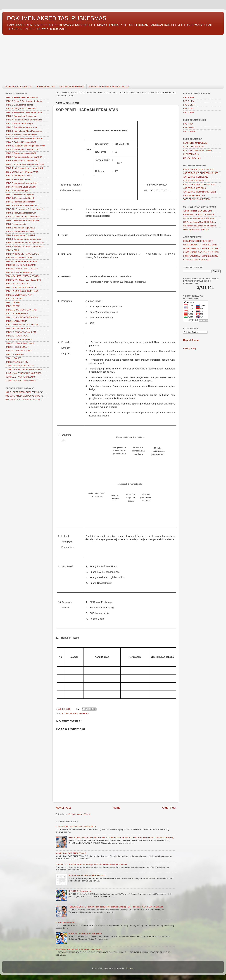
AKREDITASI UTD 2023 (194, 188)
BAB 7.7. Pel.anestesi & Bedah (20, 198)
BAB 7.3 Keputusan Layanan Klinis (22, 183)
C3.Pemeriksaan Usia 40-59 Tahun (199, 226)
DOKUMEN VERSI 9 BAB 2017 (198, 241)
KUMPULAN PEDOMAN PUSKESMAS (24, 369)
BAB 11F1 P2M (13, 302)
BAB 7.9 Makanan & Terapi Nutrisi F (22, 205)
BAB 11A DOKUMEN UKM (18, 284)
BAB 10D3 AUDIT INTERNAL (19, 272)
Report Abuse (191, 340)
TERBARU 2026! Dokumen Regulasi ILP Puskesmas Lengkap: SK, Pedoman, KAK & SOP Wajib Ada (116, 907)
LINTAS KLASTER (192, 158)
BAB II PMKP (189, 131)
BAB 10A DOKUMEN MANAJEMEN (22, 254)
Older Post (169, 808)
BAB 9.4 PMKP (13, 250)
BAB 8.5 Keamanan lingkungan (20, 228)
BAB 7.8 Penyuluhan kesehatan (20, 202)
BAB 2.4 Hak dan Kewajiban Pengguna (24, 120)
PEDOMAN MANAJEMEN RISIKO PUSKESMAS (79, 949)
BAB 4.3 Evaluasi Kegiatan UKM (21, 142)
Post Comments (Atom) (79, 814)
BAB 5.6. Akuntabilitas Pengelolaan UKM (25, 164)
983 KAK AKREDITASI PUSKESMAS (23, 400)
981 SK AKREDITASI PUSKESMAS (22, 392)
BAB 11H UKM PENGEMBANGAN (22, 317)
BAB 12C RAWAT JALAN (17, 336)
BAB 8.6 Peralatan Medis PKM (20, 231)
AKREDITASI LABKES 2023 (196, 181)
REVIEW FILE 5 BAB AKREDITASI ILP (109, 86)
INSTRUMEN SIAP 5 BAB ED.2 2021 (201, 248)
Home (117, 808)
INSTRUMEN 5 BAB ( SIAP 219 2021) (201, 252)
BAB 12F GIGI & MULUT (17, 347)
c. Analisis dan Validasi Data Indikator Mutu (76, 826)
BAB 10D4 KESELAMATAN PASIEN (22, 276)
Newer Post (63, 808)
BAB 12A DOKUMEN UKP (18, 328)
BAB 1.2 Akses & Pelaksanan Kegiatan (24, 101)
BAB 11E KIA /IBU (14, 299)
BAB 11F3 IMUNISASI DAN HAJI (21, 310)
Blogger (130, 968)
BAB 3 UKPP (189, 105)
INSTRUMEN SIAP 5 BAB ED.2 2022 (201, 256)
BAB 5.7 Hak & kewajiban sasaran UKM (24, 168)
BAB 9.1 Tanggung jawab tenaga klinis (23, 239)
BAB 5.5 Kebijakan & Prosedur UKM (22, 161)
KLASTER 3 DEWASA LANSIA (198, 150)
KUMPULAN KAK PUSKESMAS (21, 377)
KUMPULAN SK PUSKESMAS (20, 366)
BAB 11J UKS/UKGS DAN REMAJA (22, 325)
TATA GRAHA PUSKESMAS (196, 199)
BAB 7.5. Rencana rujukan (18, 191)
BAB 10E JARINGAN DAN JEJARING (23, 280)
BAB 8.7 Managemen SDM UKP (21, 235)
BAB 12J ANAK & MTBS (17, 362)
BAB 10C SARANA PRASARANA (21, 261)
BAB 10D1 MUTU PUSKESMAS (21, 265)
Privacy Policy (190, 348)
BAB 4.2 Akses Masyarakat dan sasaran (24, 138)
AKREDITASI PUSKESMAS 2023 (199, 169)
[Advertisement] (96, 58)
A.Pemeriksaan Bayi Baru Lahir (198, 211)
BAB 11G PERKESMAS (17, 314)
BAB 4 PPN (189, 109)
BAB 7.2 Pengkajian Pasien (18, 179)
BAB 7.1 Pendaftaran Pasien (19, 176)
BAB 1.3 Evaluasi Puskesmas (19, 105)
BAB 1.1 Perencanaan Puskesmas (22, 97)
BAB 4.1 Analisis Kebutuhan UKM (21, 135)
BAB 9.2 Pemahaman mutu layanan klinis (25, 243)
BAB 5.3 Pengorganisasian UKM (21, 153)
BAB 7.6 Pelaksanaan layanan (20, 194)
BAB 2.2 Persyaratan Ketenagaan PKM (24, 112)
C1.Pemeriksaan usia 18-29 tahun (199, 218)
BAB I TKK (188, 124)
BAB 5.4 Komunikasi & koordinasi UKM (24, 157)
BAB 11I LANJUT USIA (16, 321)
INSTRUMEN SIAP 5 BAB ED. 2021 (200, 245)
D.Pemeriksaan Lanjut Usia (196, 229)
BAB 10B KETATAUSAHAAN (19, 258)
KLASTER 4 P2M (191, 154)
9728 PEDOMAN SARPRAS (75, 713)
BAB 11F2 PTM (13, 306)
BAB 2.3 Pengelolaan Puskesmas (21, 116)
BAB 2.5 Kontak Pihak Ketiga (19, 123)
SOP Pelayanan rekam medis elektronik (87, 875)
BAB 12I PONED (13, 358)
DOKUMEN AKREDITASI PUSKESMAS (57, 18)
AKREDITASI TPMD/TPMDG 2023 (199, 184)
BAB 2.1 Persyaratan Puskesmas (21, 109)
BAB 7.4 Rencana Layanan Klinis (21, 187)
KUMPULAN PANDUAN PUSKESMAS (24, 373)
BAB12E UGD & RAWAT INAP (20, 343)
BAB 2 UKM (189, 101)
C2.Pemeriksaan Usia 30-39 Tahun (199, 222)
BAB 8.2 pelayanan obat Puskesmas (23, 217)
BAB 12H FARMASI (15, 354)
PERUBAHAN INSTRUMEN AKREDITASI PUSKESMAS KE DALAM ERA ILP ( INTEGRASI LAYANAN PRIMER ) (121, 838)
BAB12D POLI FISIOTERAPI (19, 340)
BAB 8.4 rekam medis (16, 224)
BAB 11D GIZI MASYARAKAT (19, 295)
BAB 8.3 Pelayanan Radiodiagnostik (22, 220)
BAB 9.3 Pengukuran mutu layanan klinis (25, 246)
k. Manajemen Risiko (65, 922)
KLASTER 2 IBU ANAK (194, 147)
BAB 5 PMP (189, 112)
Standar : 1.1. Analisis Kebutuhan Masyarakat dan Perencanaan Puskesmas (91, 864)
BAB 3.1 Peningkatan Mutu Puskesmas (24, 131)
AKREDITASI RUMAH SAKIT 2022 (199, 192)
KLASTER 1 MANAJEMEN (196, 143)
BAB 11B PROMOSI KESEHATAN (21, 287)
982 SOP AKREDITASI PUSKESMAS (23, 396)
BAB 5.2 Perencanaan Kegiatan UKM (23, 149)
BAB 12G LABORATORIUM (18, 351)
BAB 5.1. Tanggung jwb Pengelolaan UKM (25, 146)
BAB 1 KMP (189, 97)
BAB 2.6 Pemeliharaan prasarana (21, 127)
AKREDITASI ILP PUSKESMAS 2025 (201, 173)
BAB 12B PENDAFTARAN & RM (21, 332)
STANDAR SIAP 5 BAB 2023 (197, 260)
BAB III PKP (189, 128)
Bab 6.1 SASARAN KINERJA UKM (22, 172)
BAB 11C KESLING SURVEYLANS (22, 291)
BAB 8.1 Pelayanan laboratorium (21, 213)
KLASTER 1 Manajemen (80, 891)
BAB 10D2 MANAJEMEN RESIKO (21, 269)
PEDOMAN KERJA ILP (194, 196)
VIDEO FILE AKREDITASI (19, 86)
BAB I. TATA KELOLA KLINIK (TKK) (85, 934)
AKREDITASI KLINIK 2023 (196, 177)
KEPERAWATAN (46, 86)
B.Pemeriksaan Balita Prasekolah (199, 215)
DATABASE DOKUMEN (72, 86)
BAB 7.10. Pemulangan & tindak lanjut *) (24, 209)
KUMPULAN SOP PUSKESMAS (71, 853)
